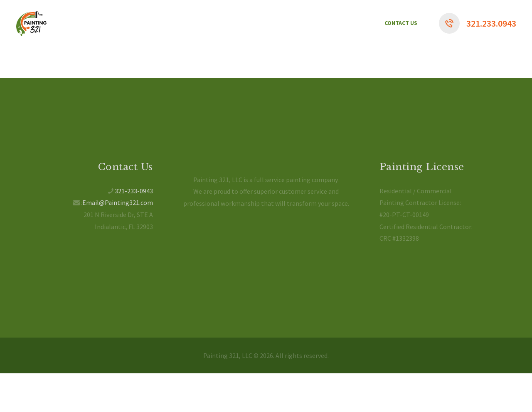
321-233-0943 (134, 191)
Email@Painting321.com (118, 202)
